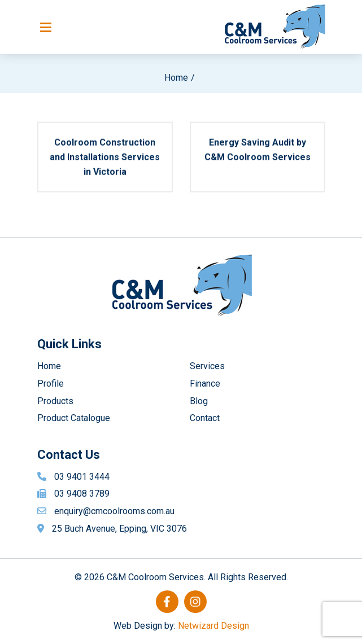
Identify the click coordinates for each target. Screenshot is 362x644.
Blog (199, 401)
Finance (205, 384)
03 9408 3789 (82, 494)
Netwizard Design (213, 626)
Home (176, 78)
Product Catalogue (74, 418)
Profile (51, 384)
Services (207, 366)
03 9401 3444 (82, 477)
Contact (205, 418)
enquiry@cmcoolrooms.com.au (114, 511)
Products (55, 401)
